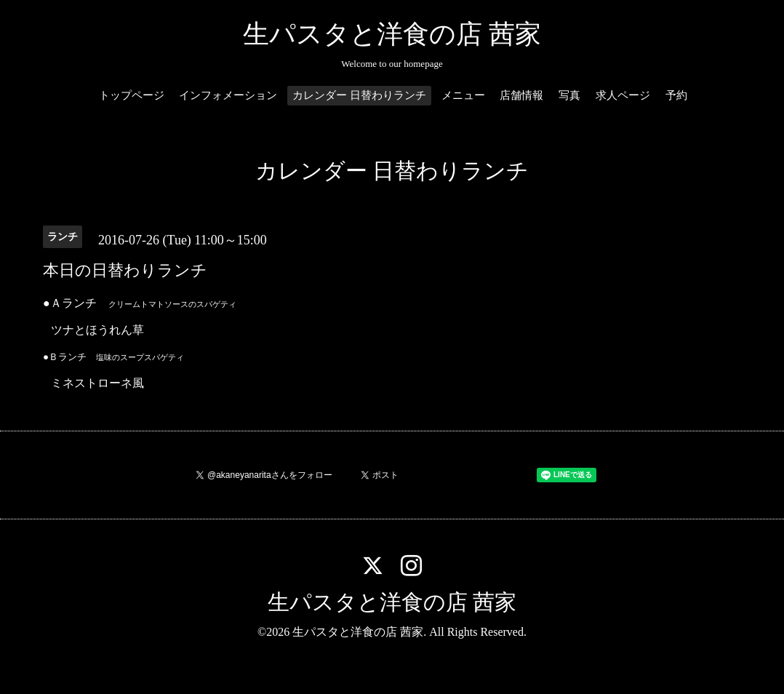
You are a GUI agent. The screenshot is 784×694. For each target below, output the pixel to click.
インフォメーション (228, 95)
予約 (676, 95)
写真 (569, 95)
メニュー (463, 95)
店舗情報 (521, 95)
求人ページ (623, 95)
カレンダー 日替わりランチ (359, 95)
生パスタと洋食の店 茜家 (392, 34)
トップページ (132, 95)
